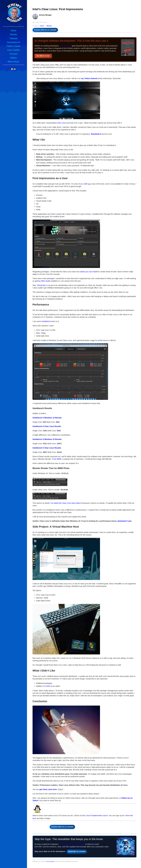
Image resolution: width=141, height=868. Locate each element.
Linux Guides (13, 50)
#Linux (42, 26)
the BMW (58, 459)
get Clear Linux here (48, 789)
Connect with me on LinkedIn (45, 30)
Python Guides (13, 46)
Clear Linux (61, 123)
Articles (14, 34)
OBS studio (45, 281)
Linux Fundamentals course (97, 816)
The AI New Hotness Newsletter (72, 844)
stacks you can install (89, 272)
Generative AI (13, 42)
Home (13, 31)
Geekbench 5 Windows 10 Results (47, 418)
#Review (49, 26)
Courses (13, 54)
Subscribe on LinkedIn (77, 851)
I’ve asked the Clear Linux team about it (66, 503)
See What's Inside (43, 56)
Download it (96, 134)
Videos (14, 58)
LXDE (85, 184)
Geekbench (46, 321)
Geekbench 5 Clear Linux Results (47, 426)
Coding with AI (66, 46)
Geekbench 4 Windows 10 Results (47, 439)
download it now (124, 521)
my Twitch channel (89, 78)
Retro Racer (13, 62)
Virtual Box (41, 285)
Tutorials (13, 38)
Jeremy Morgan (50, 861)
